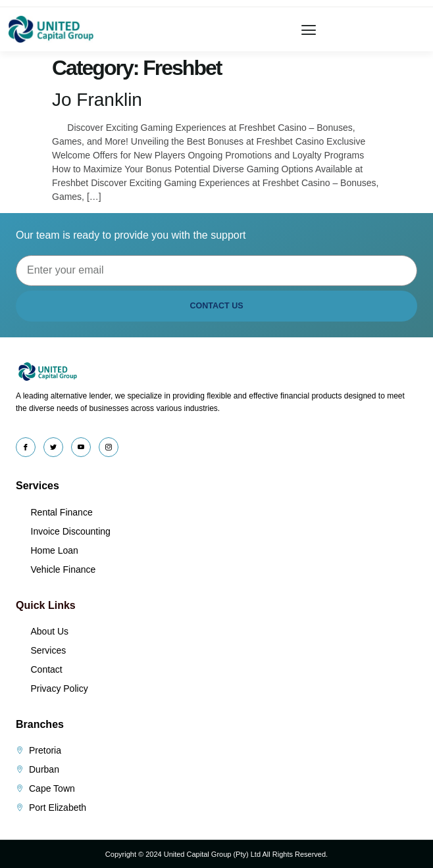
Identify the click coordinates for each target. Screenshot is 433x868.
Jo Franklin (97, 100)
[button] (309, 29)
